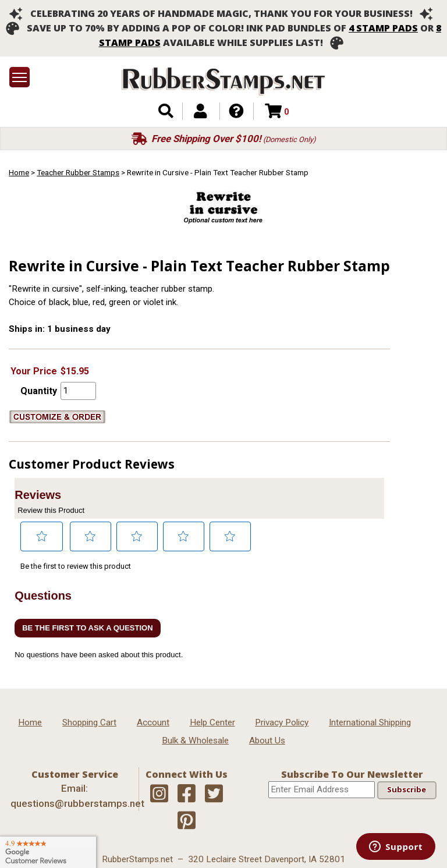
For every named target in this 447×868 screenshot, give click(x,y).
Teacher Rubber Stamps (78, 172)
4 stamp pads (383, 28)
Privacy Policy (282, 722)
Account (153, 722)
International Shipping (370, 722)
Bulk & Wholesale (195, 741)
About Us (267, 741)
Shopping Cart (89, 722)
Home (19, 172)
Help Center (212, 722)
